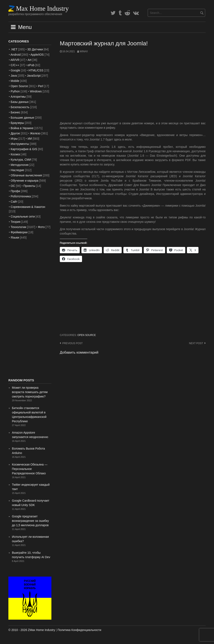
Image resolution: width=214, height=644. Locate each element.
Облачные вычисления (26, 175)
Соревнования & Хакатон (28, 207)
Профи (15, 191)
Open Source (87, 335)
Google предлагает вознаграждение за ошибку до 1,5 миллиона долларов (30, 521)
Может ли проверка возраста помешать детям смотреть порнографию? (30, 392)
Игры (14, 139)
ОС (13, 186)
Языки (15, 237)
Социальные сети (23, 216)
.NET (14, 49)
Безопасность (20, 107)
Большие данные (22, 118)
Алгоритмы (18, 97)
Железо (35, 133)
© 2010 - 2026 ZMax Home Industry (32, 630)
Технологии (18, 227)
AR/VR (15, 60)
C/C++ (15, 65)
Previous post (72, 343)
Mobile (15, 81)
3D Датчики (35, 49)
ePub (31, 65)
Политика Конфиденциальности (79, 630)
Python (15, 91)
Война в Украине (22, 128)
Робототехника (21, 196)
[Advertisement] (133, 87)
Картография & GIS (24, 149)
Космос (16, 154)
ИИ (30, 139)
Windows (36, 91)
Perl (41, 86)
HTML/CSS (36, 70)
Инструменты (20, 144)
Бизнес (16, 112)
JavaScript (34, 76)
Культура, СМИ (21, 160)
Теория (16, 222)
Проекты (29, 186)
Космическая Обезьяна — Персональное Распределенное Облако (30, 469)
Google (15, 70)
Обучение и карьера (25, 181)
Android (16, 55)
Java (14, 76)
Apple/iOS (37, 55)
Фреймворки (19, 232)
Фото (41, 227)
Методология (20, 165)
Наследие (17, 170)
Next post (196, 343)
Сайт (14, 202)
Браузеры (17, 123)
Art (30, 60)
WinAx (84, 51)
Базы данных (20, 102)
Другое (15, 133)
